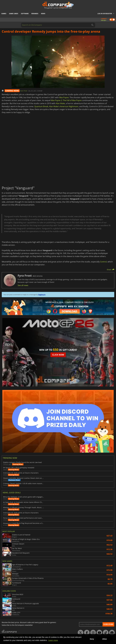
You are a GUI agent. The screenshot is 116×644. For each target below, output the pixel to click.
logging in (42, 295)
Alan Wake (60, 103)
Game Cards (14, 14)
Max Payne (64, 97)
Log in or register (105, 14)
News (43, 14)
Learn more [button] (53, 640)
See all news (23, 285)
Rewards (35, 14)
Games (4, 14)
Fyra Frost (24, 91)
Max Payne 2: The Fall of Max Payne (66, 100)
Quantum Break (41, 106)
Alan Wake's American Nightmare (64, 106)
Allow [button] (104, 639)
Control (103, 262)
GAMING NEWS (12, 91)
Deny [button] (92, 639)
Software (25, 14)
